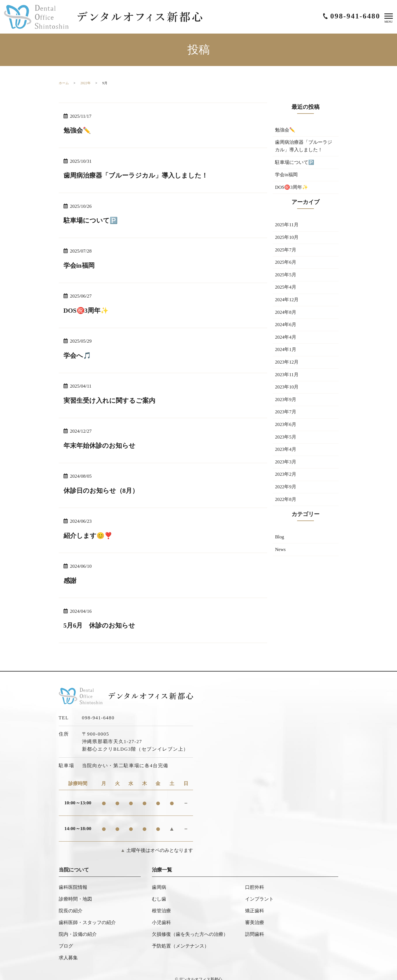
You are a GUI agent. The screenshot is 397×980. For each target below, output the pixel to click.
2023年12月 (287, 365)
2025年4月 (286, 289)
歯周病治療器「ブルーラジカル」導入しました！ (139, 175)
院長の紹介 (71, 907)
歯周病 (159, 886)
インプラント (259, 896)
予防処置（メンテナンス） (180, 938)
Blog (280, 542)
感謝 (70, 579)
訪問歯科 (255, 928)
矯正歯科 (255, 907)
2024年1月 (286, 353)
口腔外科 (255, 886)
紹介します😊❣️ (89, 535)
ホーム (64, 83)
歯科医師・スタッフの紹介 (87, 917)
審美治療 (255, 917)
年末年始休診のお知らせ (101, 445)
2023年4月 (286, 454)
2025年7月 (286, 251)
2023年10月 (287, 390)
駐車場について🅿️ (92, 220)
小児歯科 (161, 917)
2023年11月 (287, 378)
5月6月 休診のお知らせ (101, 625)
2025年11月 (287, 226)
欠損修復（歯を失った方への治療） (190, 928)
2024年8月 (286, 315)
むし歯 (159, 896)
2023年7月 (286, 416)
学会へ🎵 (78, 355)
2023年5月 (286, 441)
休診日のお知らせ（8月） (103, 490)
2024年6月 (286, 327)
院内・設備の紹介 (78, 928)
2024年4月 (286, 340)
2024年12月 (287, 302)
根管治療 (161, 907)
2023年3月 (286, 466)
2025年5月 (286, 277)
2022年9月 (286, 492)
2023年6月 (286, 428)
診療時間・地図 (75, 896)
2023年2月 (286, 479)
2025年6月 (286, 264)
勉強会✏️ (78, 130)
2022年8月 (286, 504)
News (280, 555)
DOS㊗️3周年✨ (87, 310)
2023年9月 (286, 403)
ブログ (66, 938)
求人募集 (68, 948)
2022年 (86, 83)
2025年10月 (287, 239)
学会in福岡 (80, 265)
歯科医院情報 (73, 886)
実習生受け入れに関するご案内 (111, 400)
